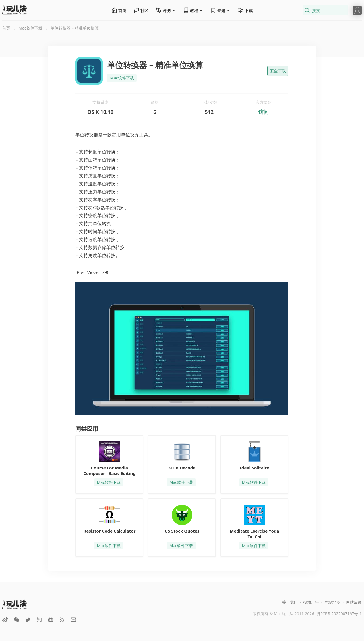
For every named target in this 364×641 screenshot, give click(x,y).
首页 (119, 10)
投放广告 (311, 602)
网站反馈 (354, 602)
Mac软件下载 (122, 78)
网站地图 (332, 602)
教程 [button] (193, 10)
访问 (264, 112)
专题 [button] (220, 10)
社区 (141, 10)
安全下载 (278, 71)
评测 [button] (166, 10)
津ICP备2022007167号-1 (339, 614)
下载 (245, 10)
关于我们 (290, 602)
